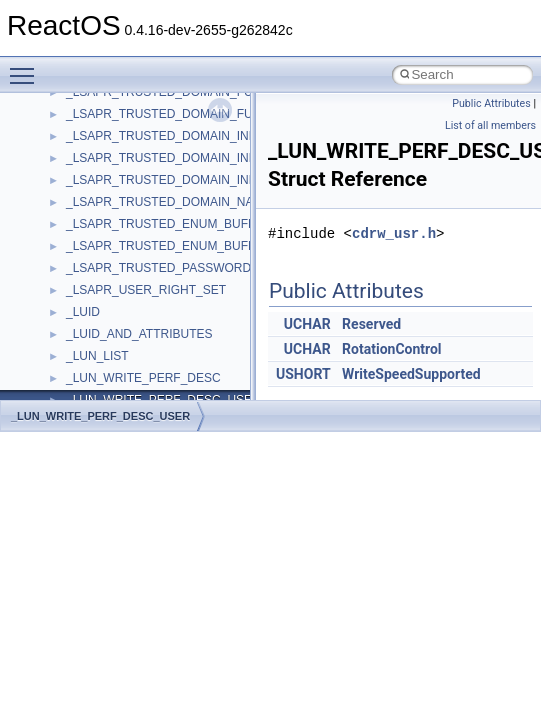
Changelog (63, 124)
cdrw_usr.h (394, 233)
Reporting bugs (74, 234)
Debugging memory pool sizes (114, 212)
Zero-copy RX (71, 256)
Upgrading (61, 102)
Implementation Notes (92, 344)
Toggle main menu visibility (27, 67)
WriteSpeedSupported (411, 374)
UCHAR (307, 324)
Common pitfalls (77, 190)
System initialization (86, 278)
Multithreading (71, 300)
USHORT (303, 374)
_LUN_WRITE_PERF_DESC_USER (100, 416)
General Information (87, 388)
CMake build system (88, 168)
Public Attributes (491, 103)
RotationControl (391, 349)
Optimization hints (81, 322)
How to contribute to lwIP (100, 146)
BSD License (68, 366)
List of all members (490, 125)
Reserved (371, 324)
